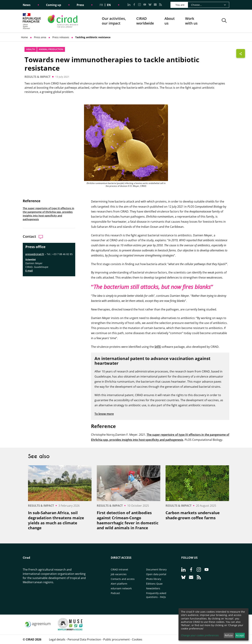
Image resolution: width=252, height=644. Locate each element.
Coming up (54, 5)
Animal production (51, 49)
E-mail (29, 271)
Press (80, 5)
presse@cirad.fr (35, 254)
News (27, 5)
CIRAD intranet (119, 569)
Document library (156, 569)
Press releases (61, 37)
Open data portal (156, 574)
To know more (104, 414)
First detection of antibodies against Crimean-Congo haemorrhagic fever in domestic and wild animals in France (128, 520)
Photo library (154, 579)
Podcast (115, 593)
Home (24, 37)
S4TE (158, 347)
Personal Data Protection (84, 639)
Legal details (57, 639)
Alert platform (119, 584)
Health (31, 49)
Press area (40, 37)
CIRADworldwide (145, 21)
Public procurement (116, 639)
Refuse (229, 635)
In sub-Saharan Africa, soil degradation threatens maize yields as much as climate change (56, 520)
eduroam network (121, 588)
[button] (224, 21)
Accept (240, 635)
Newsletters (153, 588)
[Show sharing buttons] (241, 53)
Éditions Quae (154, 584)
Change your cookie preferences (200, 635)
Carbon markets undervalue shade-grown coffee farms (193, 515)
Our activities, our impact (114, 21)
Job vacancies (119, 574)
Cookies (137, 639)
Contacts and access (123, 579)
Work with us (191, 21)
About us (170, 21)
